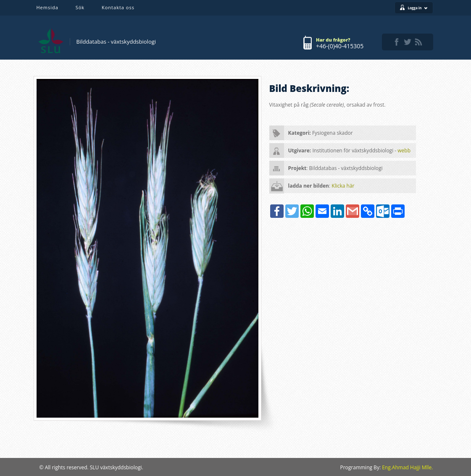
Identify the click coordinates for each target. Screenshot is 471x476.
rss (418, 42)
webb (404, 150)
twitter (408, 42)
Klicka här (343, 186)
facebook (397, 42)
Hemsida (47, 7)
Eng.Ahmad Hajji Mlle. (407, 467)
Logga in (417, 8)
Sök (80, 7)
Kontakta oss (118, 7)
